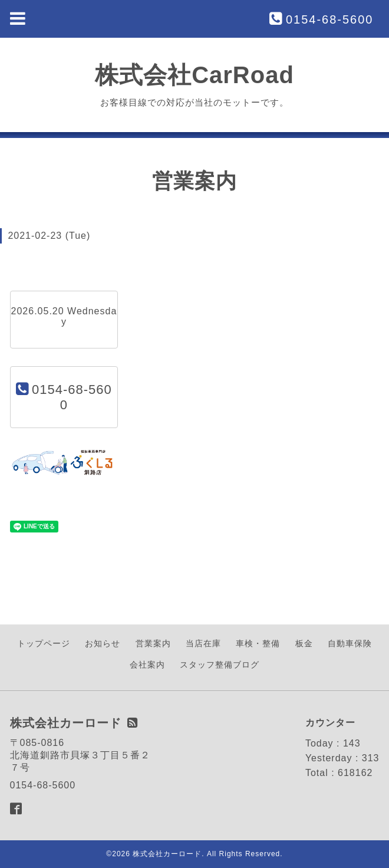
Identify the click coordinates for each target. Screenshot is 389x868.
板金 (304, 643)
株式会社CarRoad (194, 75)
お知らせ (103, 643)
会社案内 (147, 665)
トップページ (44, 643)
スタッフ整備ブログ (220, 665)
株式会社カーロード (167, 854)
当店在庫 (203, 643)
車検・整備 (258, 643)
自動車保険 (350, 643)
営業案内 (153, 643)
